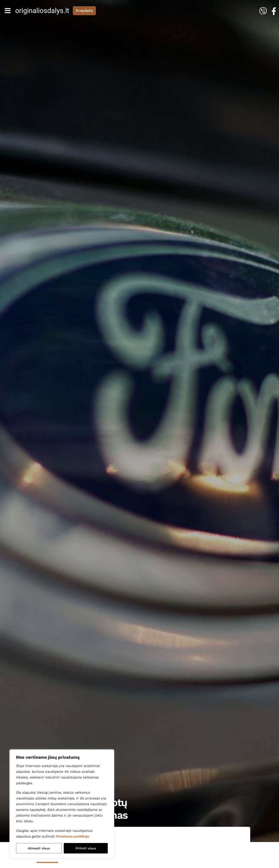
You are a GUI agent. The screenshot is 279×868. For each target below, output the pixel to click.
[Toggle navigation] (8, 11)
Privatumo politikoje (72, 836)
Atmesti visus (39, 848)
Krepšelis (84, 11)
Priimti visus (86, 848)
